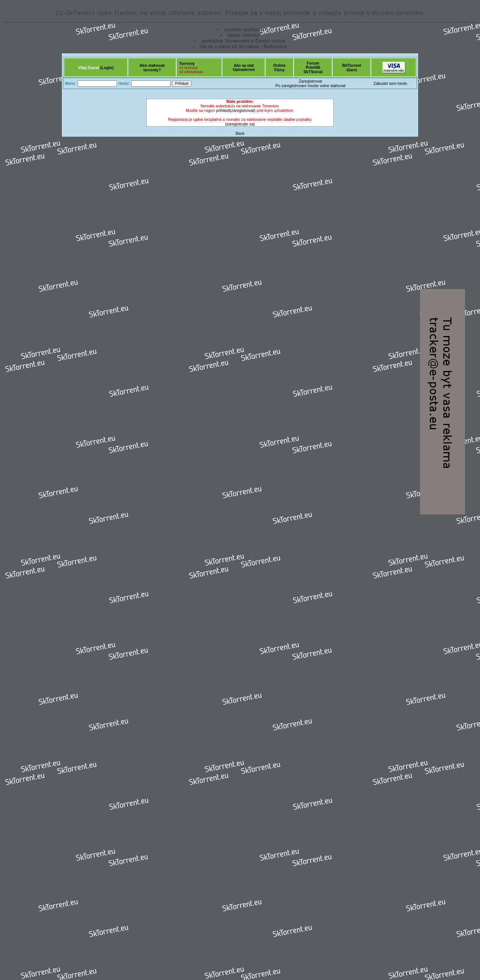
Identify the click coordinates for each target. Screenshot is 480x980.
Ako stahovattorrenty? (152, 68)
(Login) (107, 68)
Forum (313, 63)
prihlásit (223, 110)
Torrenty (187, 63)
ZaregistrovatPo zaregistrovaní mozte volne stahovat (311, 83)
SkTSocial (313, 72)
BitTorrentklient (352, 68)
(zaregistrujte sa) (240, 124)
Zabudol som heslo (390, 83)
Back (240, 133)
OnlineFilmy (280, 68)
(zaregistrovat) (243, 110)
